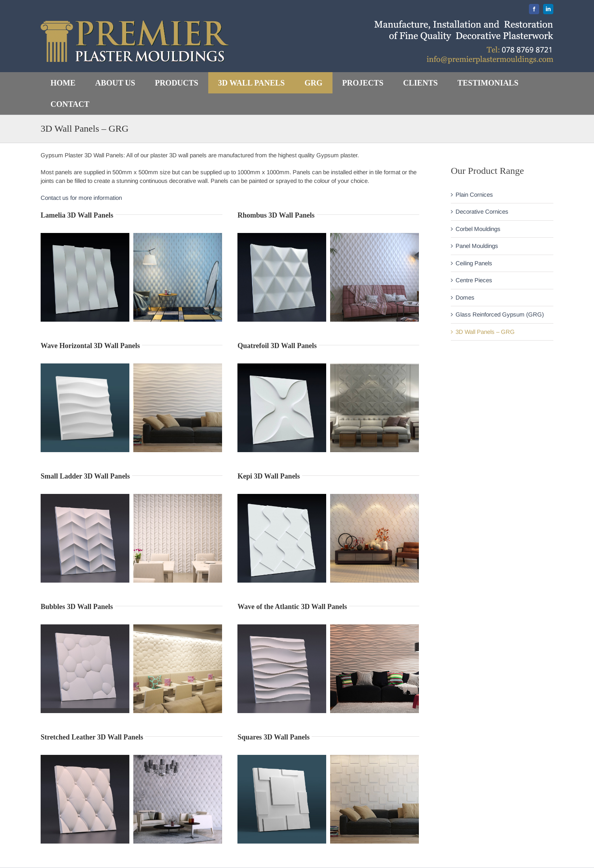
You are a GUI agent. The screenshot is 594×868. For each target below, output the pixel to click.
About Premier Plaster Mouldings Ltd (355, 824)
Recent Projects (328, 841)
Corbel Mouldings (478, 229)
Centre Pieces (474, 280)
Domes (465, 297)
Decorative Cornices (482, 211)
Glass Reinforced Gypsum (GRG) (500, 314)
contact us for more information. (227, 815)
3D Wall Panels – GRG (485, 332)
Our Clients (322, 858)
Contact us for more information (81, 198)
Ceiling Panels (474, 263)
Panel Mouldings (477, 246)
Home (316, 807)
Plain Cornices (474, 195)
